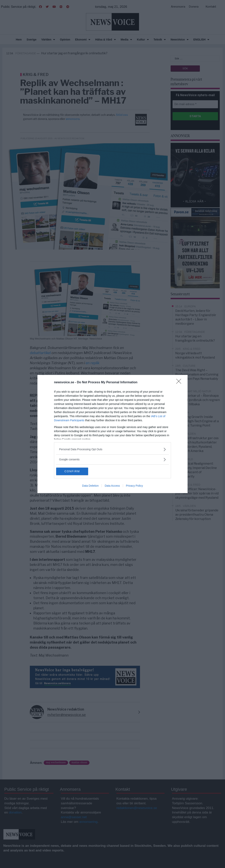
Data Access (112, 486)
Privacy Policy (134, 486)
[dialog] (112, 434)
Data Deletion (90, 486)
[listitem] (112, 449)
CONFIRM (75, 471)
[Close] (180, 383)
